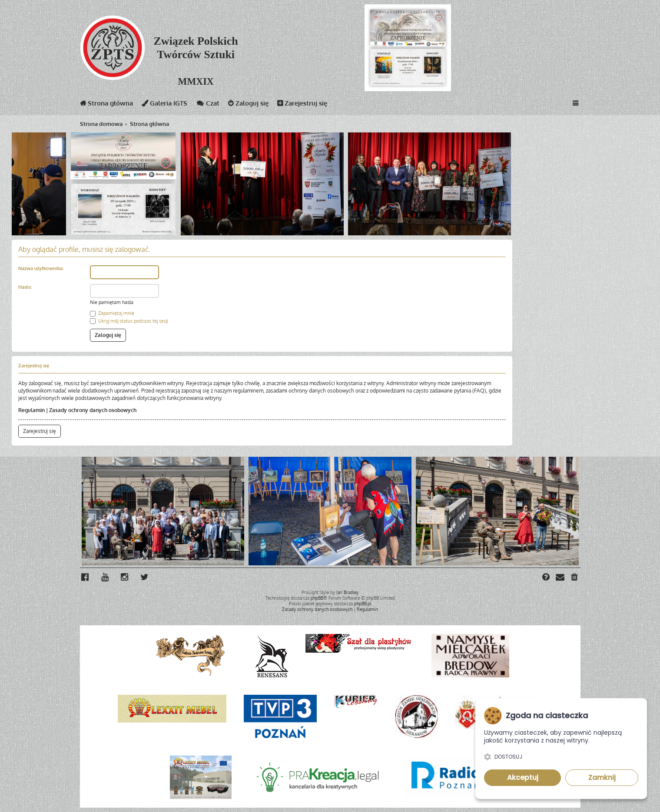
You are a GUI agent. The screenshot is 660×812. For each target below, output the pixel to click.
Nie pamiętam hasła (112, 302)
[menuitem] (575, 578)
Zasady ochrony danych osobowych (93, 410)
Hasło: (25, 287)
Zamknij (602, 777)
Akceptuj (523, 777)
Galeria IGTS (164, 105)
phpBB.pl (363, 604)
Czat (208, 105)
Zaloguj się (248, 105)
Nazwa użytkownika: (41, 268)
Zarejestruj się (302, 105)
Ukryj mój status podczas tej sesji (129, 321)
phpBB (317, 598)
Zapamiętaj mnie (112, 313)
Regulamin (32, 410)
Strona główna (106, 105)
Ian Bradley (347, 592)
